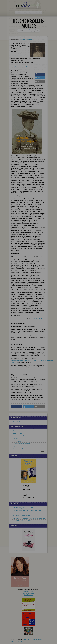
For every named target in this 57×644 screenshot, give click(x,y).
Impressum (26, 639)
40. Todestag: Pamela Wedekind (22, 521)
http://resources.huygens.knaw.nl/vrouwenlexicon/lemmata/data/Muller (31, 373)
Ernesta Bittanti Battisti (19, 449)
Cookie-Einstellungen (17, 641)
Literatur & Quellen (23, 67)
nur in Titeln (32, 31)
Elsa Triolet (16, 446)
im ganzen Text (33, 30)
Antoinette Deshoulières (20, 436)
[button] (40, 74)
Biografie (14, 67)
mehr (43, 451)
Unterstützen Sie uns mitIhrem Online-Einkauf (29, 593)
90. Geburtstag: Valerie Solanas (22, 513)
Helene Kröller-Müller (26, 39)
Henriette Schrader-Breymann (21, 444)
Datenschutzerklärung (37, 639)
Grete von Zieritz (18, 433)
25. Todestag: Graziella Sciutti (21, 516)
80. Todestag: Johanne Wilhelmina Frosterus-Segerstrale (29, 518)
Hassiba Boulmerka (18, 441)
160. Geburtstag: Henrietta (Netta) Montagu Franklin (28, 510)
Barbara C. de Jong (40, 319)
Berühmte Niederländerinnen (21, 422)
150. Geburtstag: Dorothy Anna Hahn (23, 508)
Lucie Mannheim (18, 439)
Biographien (15, 39)
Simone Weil (16, 431)
